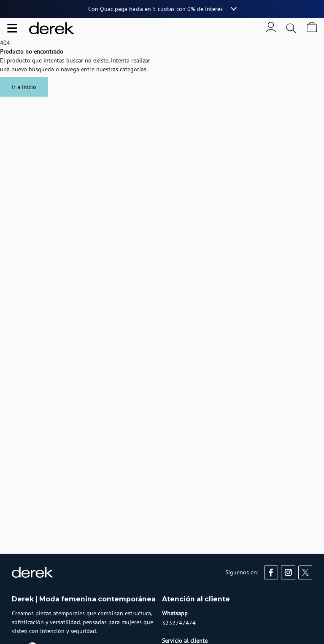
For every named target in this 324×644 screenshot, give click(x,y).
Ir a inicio (24, 87)
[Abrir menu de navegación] (12, 28)
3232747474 (179, 623)
